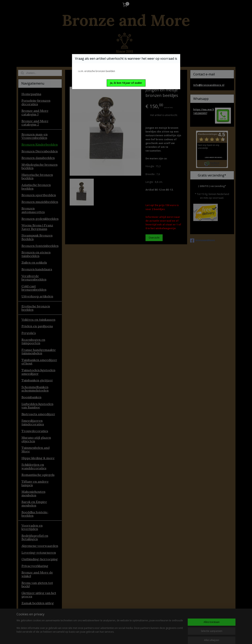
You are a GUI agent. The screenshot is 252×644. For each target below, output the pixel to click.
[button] (126, 83)
